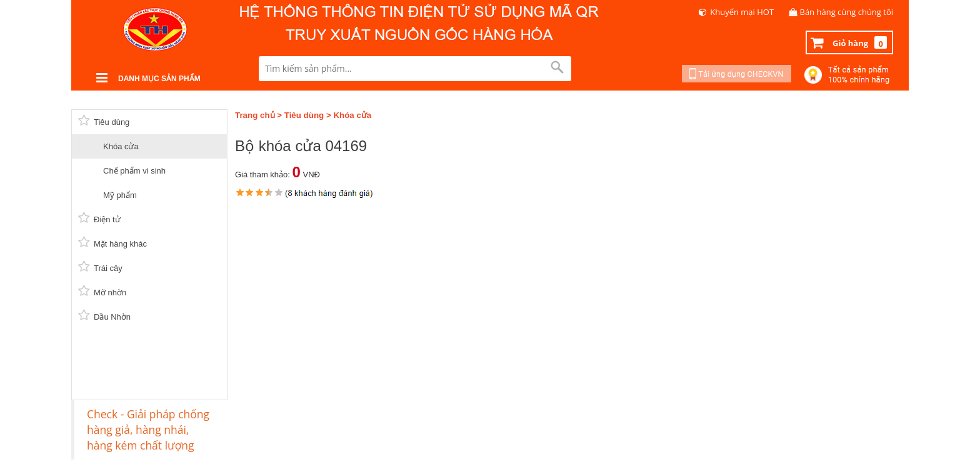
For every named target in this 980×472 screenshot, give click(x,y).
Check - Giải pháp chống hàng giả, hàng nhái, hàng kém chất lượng (148, 430)
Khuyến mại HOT (742, 12)
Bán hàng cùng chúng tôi (847, 12)
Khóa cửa (352, 115)
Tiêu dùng (304, 115)
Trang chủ (255, 115)
